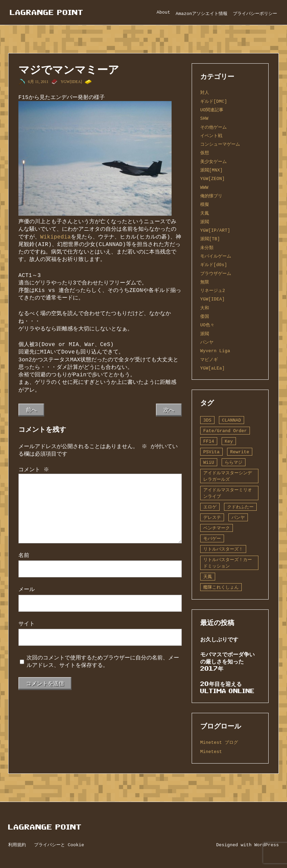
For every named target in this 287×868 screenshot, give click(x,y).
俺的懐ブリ (211, 196)
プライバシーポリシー (255, 14)
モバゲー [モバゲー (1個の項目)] (212, 539)
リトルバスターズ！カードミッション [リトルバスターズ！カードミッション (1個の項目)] (228, 563)
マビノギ (209, 360)
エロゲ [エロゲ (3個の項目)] (210, 507)
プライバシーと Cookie (59, 845)
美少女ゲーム (213, 162)
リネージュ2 (213, 291)
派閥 (205, 222)
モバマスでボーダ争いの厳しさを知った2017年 (227, 661)
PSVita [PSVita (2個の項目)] (211, 452)
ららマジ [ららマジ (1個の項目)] (234, 462)
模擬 (205, 204)
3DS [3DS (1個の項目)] (207, 420)
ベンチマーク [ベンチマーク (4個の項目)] (217, 528)
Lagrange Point (47, 12)
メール (27, 589)
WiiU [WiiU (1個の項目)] (209, 462)
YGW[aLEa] (212, 368)
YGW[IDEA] (71, 82)
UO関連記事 (212, 110)
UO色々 (207, 325)
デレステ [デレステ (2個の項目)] (212, 518)
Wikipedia (55, 237)
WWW (204, 187)
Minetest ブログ (219, 742)
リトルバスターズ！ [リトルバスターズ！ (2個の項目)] (223, 549)
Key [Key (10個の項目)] (229, 441)
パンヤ (207, 342)
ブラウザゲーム (216, 274)
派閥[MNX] (211, 170)
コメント (34, 470)
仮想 (205, 153)
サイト (27, 624)
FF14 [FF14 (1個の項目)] (209, 441)
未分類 (207, 248)
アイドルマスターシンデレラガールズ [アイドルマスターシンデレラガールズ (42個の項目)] (228, 476)
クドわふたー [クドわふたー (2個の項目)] (240, 507)
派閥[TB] (210, 239)
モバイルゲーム (216, 256)
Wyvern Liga (215, 351)
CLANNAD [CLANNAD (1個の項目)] (232, 420)
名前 (24, 555)
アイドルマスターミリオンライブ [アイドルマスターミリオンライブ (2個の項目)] (228, 493)
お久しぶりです (219, 639)
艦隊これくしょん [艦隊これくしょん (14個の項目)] (221, 587)
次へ (169, 410)
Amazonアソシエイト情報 (202, 14)
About (163, 12)
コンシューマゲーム (220, 144)
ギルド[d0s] (214, 265)
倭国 (205, 316)
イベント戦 (211, 136)
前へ (31, 410)
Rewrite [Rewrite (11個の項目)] (240, 452)
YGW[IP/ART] (215, 230)
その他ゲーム (213, 127)
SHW (204, 118)
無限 (205, 282)
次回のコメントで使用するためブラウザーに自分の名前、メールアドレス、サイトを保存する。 (103, 661)
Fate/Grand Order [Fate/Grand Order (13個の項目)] (225, 431)
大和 (205, 308)
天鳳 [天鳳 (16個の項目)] (208, 577)
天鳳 (205, 213)
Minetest (211, 752)
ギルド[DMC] (214, 101)
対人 (205, 93)
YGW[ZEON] (212, 179)
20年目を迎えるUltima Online (227, 687)
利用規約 (17, 845)
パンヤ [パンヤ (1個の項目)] (238, 518)
